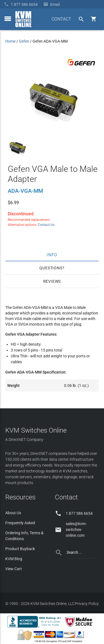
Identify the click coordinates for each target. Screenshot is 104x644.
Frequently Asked (20, 523)
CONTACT (61, 19)
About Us (13, 513)
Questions (51, 268)
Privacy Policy (87, 604)
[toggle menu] (8, 19)
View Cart (14, 569)
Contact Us (46, 225)
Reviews (52, 281)
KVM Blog (14, 559)
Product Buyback (20, 549)
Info (52, 255)
